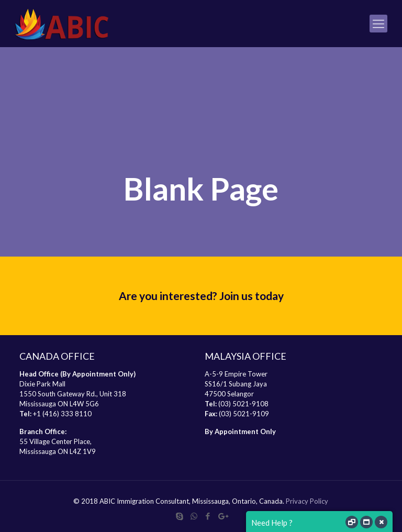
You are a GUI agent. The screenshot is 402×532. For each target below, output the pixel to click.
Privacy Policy (307, 501)
